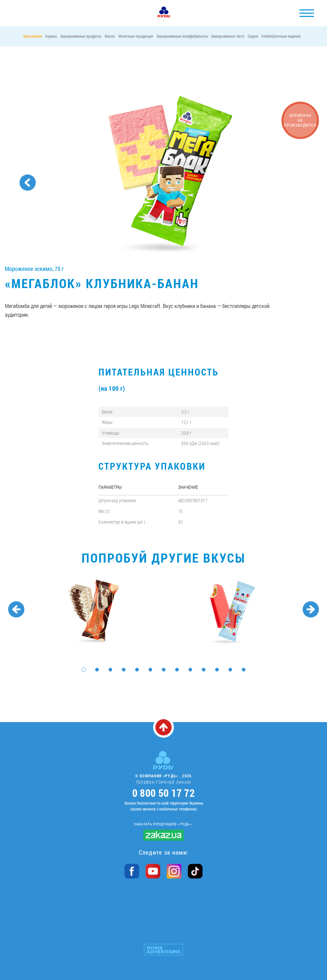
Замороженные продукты (81, 36)
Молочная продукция (136, 36)
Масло (110, 36)
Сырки (253, 36)
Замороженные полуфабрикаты (182, 36)
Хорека (51, 36)
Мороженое (33, 36)
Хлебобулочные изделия (281, 36)
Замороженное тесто (228, 36)
